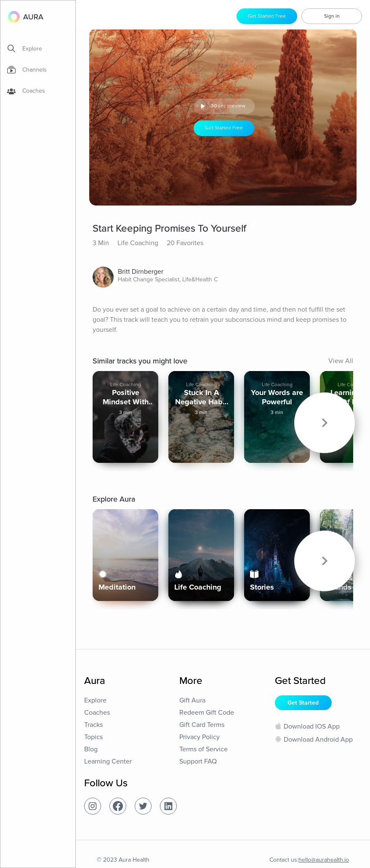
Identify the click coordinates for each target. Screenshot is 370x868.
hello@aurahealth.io (324, 856)
